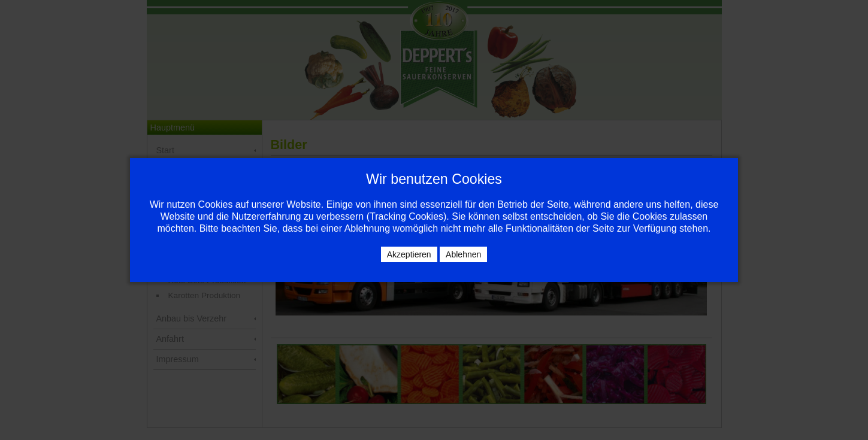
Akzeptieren (409, 254)
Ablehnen (463, 254)
